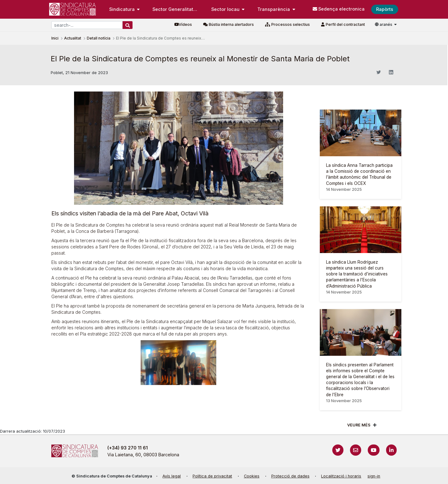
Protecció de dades (290, 476)
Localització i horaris (341, 476)
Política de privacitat (212, 476)
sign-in (374, 476)
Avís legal (172, 476)
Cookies (252, 476)
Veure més (359, 425)
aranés (384, 24)
